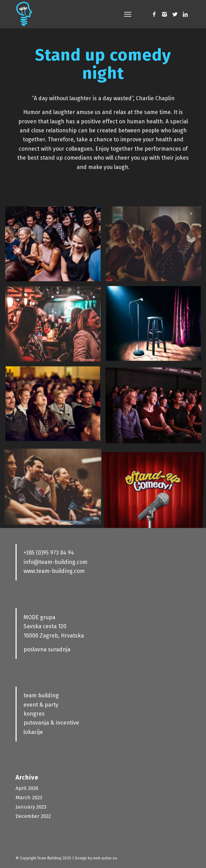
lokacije (33, 732)
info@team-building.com (55, 562)
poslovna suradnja (47, 649)
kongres (34, 714)
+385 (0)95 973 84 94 (49, 553)
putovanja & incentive (51, 723)
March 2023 (29, 798)
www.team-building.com (54, 571)
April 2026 (27, 788)
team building (41, 695)
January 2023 (31, 807)
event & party (41, 705)
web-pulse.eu (105, 858)
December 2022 (33, 816)
